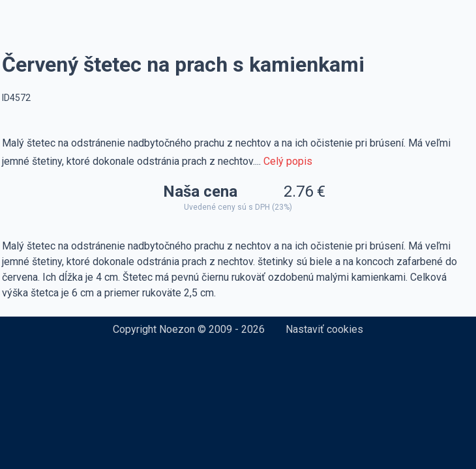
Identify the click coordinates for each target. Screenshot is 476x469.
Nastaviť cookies (324, 329)
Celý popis (288, 161)
